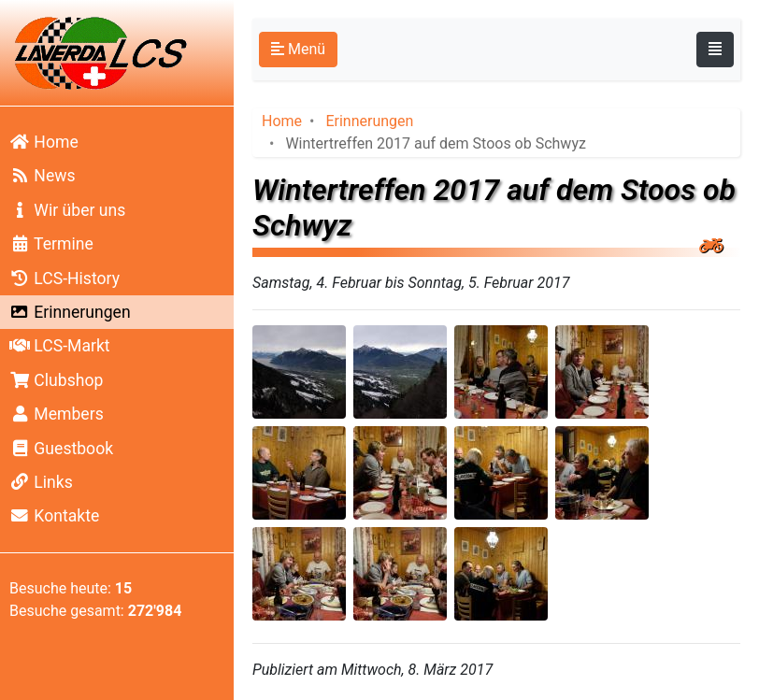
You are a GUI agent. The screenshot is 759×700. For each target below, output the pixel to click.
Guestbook (61, 449)
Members (57, 414)
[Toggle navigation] (715, 50)
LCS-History (64, 279)
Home (44, 142)
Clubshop (56, 380)
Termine (51, 244)
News (43, 176)
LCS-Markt (60, 346)
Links (41, 482)
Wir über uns (67, 210)
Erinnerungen (70, 312)
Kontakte (54, 516)
